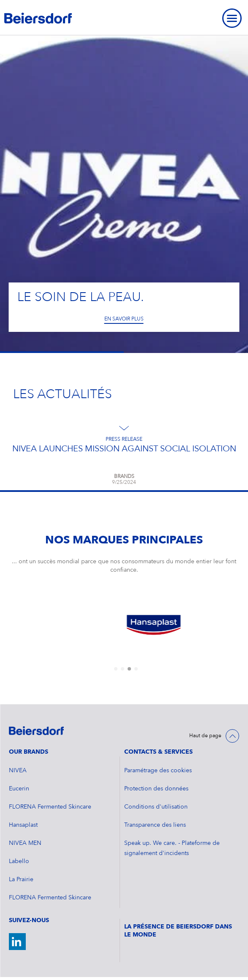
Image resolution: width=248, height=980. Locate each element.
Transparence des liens (155, 825)
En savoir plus (124, 319)
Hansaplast (23, 825)
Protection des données (156, 789)
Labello (19, 861)
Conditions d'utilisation (156, 807)
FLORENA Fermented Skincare (50, 807)
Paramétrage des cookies (158, 771)
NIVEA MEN (25, 843)
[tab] (116, 669)
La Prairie (21, 880)
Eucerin (19, 789)
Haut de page (205, 736)
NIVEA (18, 771)
